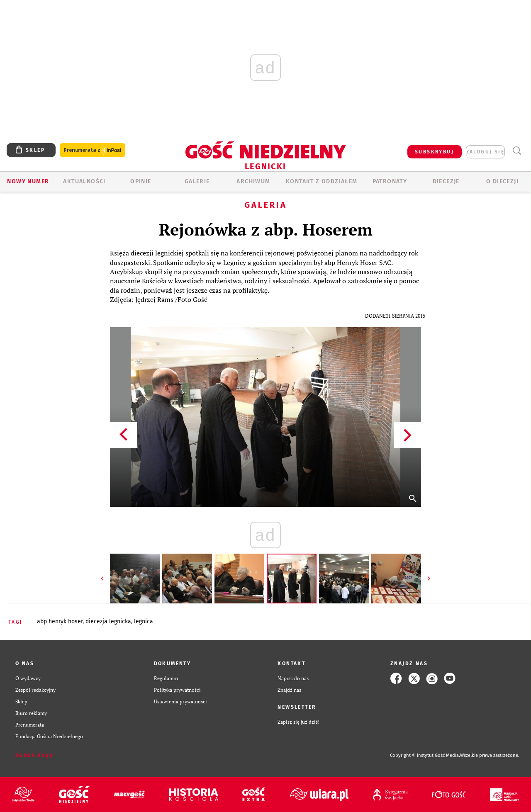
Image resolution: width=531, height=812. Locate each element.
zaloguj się (485, 152)
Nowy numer (28, 181)
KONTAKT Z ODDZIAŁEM (322, 181)
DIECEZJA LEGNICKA (108, 621)
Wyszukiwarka (517, 151)
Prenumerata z (93, 150)
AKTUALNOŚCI (84, 181)
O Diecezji (502, 181)
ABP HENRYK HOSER (60, 621)
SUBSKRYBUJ (434, 152)
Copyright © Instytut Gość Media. (425, 755)
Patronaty (390, 181)
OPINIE (141, 181)
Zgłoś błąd (34, 756)
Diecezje (446, 181)
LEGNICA (144, 621)
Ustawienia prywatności (180, 701)
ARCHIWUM (253, 181)
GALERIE (197, 181)
